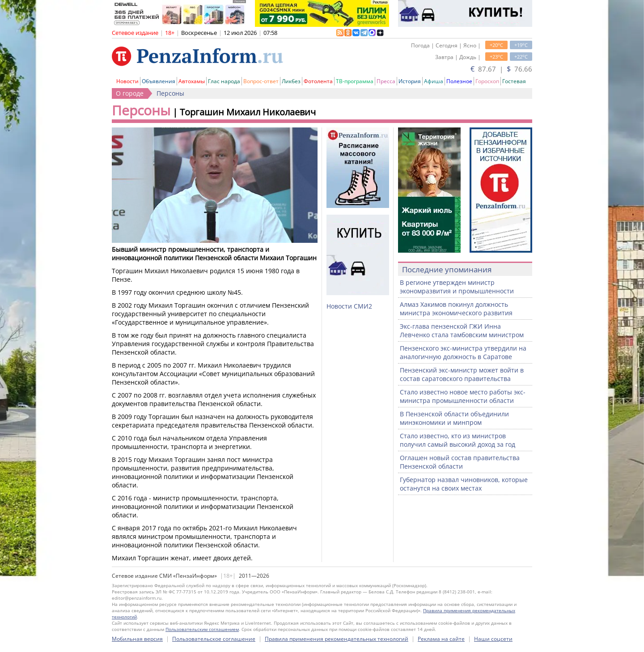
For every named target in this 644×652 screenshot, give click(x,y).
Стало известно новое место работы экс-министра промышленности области (463, 396)
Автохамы (192, 81)
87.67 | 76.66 (501, 69)
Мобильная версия (137, 639)
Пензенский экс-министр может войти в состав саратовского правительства (462, 374)
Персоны (170, 93)
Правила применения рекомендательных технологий (337, 639)
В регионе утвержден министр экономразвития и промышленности (457, 287)
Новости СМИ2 (349, 306)
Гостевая (514, 81)
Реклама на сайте (441, 639)
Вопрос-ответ (261, 81)
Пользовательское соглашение (214, 639)
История (410, 81)
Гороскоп (487, 81)
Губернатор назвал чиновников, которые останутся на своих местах (464, 484)
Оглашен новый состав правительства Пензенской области (460, 462)
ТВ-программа (355, 81)
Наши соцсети (493, 639)
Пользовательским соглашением (202, 629)
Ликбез (291, 81)
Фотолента (318, 81)
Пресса (386, 81)
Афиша (434, 81)
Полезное (459, 81)
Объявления (159, 81)
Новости (127, 81)
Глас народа (224, 81)
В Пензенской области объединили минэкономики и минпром (454, 418)
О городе (130, 93)
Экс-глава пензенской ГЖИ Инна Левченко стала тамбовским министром (462, 330)
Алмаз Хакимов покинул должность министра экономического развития (456, 309)
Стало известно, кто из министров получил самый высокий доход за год (458, 440)
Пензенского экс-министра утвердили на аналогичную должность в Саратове (463, 352)
